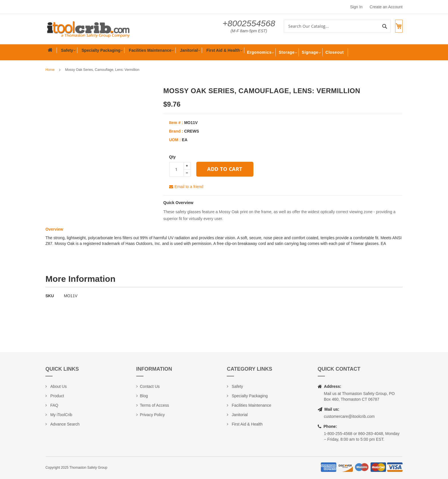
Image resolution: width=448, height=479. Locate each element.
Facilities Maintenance (251, 405)
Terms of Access (155, 405)
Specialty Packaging (249, 396)
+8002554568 (244, 23)
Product (57, 396)
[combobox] (332, 26)
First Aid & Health (247, 424)
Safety (237, 386)
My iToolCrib (61, 415)
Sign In (356, 7)
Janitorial (239, 415)
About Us (58, 386)
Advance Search (64, 424)
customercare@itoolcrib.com (349, 416)
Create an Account (386, 7)
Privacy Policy (152, 415)
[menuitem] (66, 52)
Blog (144, 396)
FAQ (54, 405)
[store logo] (88, 29)
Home (50, 70)
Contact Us (150, 386)
